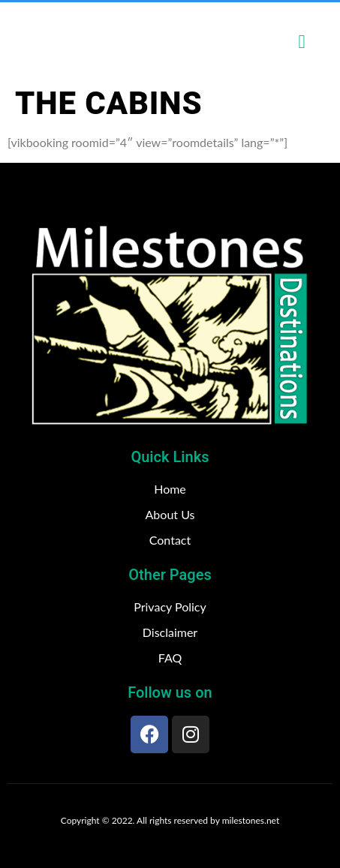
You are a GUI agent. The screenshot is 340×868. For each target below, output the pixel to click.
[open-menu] (302, 42)
